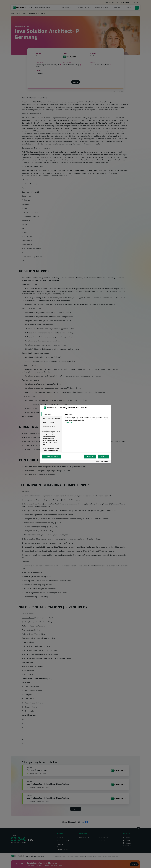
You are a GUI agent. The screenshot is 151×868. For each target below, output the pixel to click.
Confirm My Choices (52, 457)
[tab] (51, 414)
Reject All (90, 457)
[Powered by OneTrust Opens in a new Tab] (102, 462)
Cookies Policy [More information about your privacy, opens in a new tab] (69, 422)
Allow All (103, 457)
